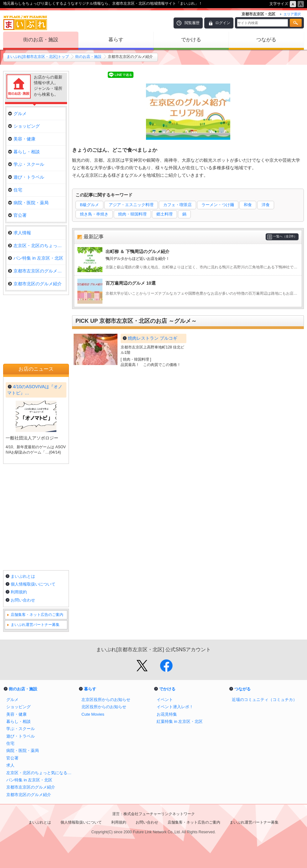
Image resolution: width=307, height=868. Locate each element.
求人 (10, 765)
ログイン (223, 23)
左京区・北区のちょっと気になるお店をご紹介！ (41, 773)
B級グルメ (89, 205)
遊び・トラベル (26, 177)
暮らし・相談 (24, 152)
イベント (165, 700)
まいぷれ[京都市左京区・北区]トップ (38, 57)
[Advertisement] (188, 455)
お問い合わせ (23, 600)
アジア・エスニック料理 (131, 205)
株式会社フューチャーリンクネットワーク (159, 814)
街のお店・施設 (41, 40)
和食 (248, 205)
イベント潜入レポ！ (175, 707)
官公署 (17, 215)
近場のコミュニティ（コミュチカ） (264, 700)
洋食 (266, 205)
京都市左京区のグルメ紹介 (37, 271)
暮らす (116, 40)
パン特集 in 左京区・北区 (36, 258)
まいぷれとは (23, 576)
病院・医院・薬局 (28, 203)
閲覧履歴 (192, 23)
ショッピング (24, 126)
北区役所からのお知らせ (104, 707)
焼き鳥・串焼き (94, 214)
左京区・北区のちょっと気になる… (37, 246)
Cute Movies (93, 714)
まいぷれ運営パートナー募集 (35, 625)
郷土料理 (164, 214)
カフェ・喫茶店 (177, 205)
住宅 (15, 190)
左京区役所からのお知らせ (106, 700)
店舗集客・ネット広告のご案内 (37, 615)
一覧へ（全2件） (285, 236)
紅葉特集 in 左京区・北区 (180, 721)
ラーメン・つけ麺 (218, 205)
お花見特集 (167, 714)
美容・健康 (22, 139)
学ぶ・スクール (26, 164)
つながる (266, 40)
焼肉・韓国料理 (132, 214)
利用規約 (19, 592)
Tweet (80, 75)
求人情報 (20, 233)
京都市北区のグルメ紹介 (35, 284)
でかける (191, 40)
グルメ (17, 114)
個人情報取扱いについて (33, 584)
